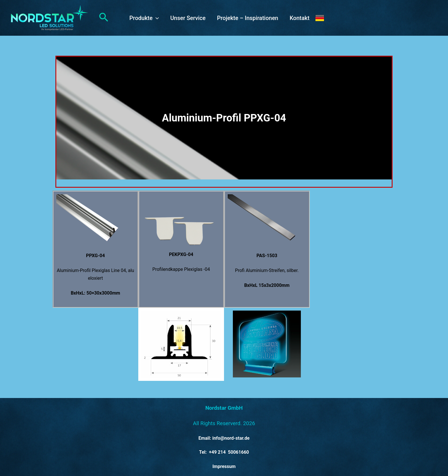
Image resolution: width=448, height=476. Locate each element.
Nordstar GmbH (224, 408)
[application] (156, 18)
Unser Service (188, 18)
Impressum (224, 466)
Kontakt (300, 18)
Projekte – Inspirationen (247, 18)
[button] (104, 18)
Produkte (144, 18)
